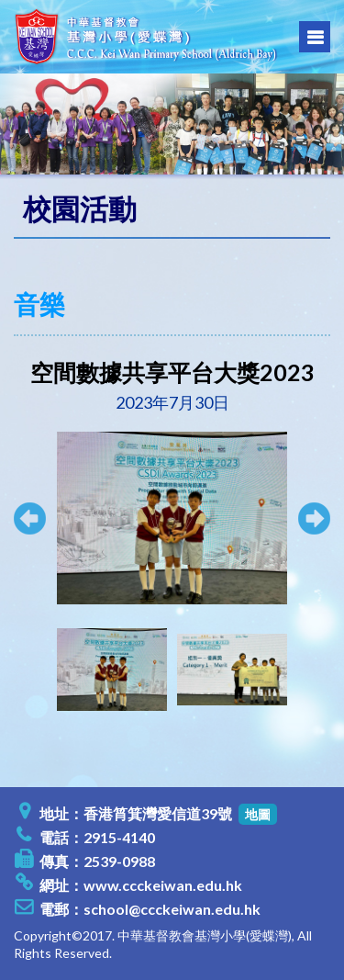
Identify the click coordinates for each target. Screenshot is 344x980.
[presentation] (38, 670)
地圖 (258, 814)
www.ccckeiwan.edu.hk (163, 885)
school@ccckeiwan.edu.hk (172, 909)
